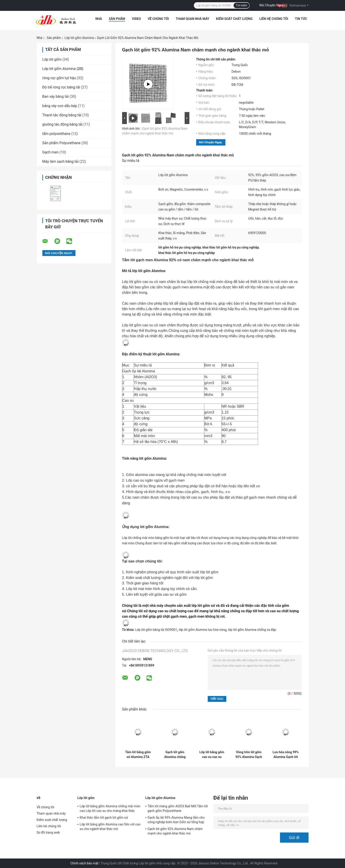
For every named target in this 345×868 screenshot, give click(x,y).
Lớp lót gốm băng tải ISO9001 (156, 630)
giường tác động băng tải (63, 124)
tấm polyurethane (56, 134)
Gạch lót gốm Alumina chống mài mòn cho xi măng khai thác (175, 755)
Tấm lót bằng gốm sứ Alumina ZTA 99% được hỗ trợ (138, 755)
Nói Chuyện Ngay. (272, 5)
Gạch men (51, 152)
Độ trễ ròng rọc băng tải (61, 87)
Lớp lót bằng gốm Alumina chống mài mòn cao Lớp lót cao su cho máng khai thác (110, 808)
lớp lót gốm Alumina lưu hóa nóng (203, 630)
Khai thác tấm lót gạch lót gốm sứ (104, 818)
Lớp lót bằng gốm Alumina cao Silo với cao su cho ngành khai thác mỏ (110, 827)
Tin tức (301, 19)
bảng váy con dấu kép (60, 106)
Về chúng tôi (158, 19)
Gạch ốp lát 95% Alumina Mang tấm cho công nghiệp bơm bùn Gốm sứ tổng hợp (176, 820)
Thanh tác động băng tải (62, 115)
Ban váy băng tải (56, 97)
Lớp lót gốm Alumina (79, 38)
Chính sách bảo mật (84, 863)
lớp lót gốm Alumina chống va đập (252, 630)
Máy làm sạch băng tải (60, 161)
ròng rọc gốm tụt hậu (59, 78)
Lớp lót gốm (52, 59)
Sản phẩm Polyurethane (62, 143)
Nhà (99, 19)
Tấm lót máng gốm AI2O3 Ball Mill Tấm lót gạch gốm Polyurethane (178, 808)
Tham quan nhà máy (193, 19)
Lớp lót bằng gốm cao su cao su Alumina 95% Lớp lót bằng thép (212, 755)
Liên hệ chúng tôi (274, 19)
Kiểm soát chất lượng (234, 19)
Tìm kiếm (241, 5)
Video (136, 19)
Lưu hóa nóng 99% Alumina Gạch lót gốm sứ (286, 755)
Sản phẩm (117, 19)
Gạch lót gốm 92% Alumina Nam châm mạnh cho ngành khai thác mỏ (175, 831)
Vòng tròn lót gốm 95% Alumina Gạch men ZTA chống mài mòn (249, 755)
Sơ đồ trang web (48, 832)
